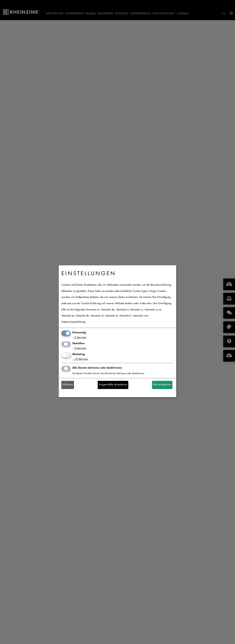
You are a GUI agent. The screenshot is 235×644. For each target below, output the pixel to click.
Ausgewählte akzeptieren (113, 385)
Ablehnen (68, 385)
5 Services (79, 348)
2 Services (79, 338)
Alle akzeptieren (162, 385)
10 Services (80, 359)
